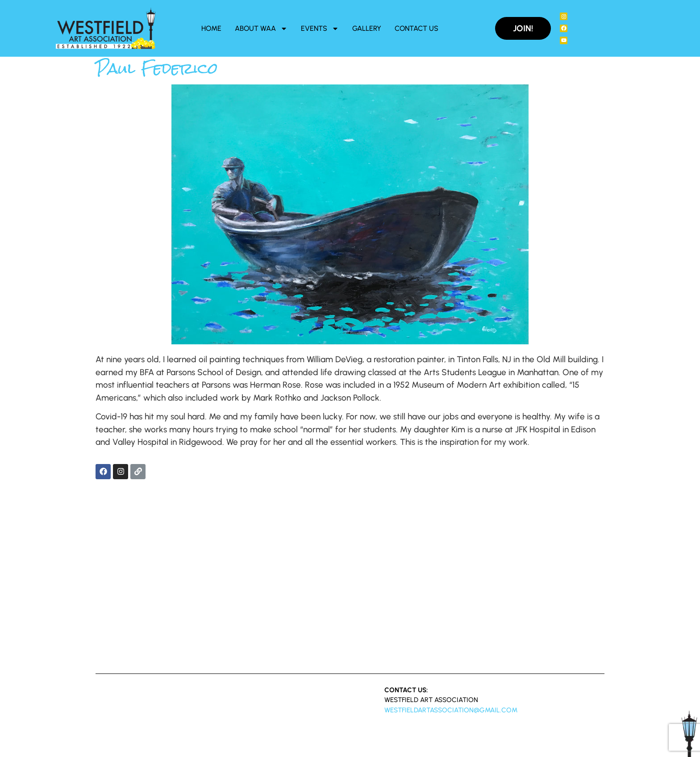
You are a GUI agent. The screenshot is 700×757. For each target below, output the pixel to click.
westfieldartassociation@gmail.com (451, 710)
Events (320, 29)
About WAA (261, 29)
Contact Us (417, 28)
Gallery (367, 28)
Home (211, 28)
